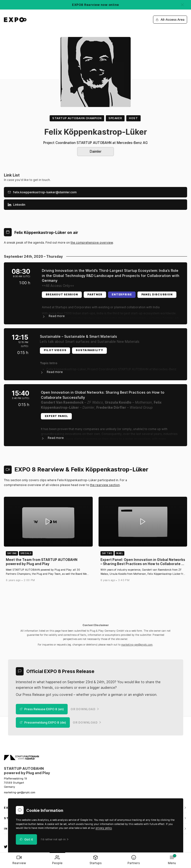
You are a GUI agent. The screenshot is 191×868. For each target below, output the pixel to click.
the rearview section (105, 485)
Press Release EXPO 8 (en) (42, 709)
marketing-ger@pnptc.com (137, 645)
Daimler (96, 151)
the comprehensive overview (92, 243)
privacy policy (104, 828)
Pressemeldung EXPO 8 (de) (43, 722)
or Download (85, 709)
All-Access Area (170, 20)
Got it (27, 839)
